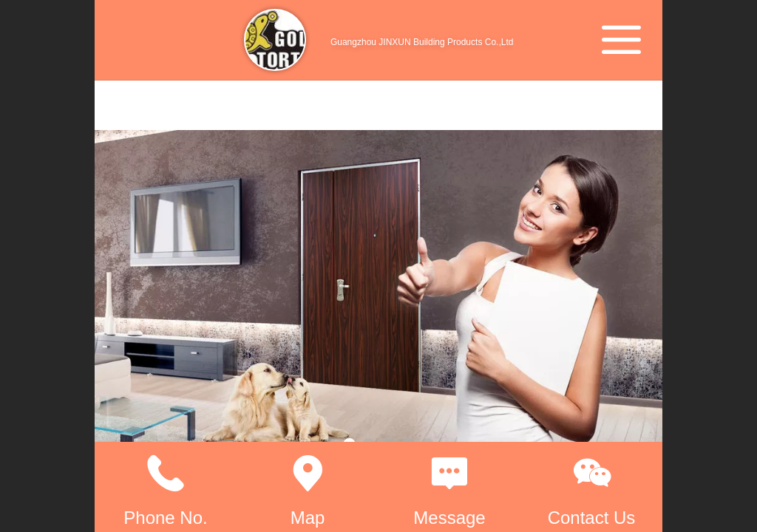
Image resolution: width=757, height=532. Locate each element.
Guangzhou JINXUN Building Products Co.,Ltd (422, 42)
